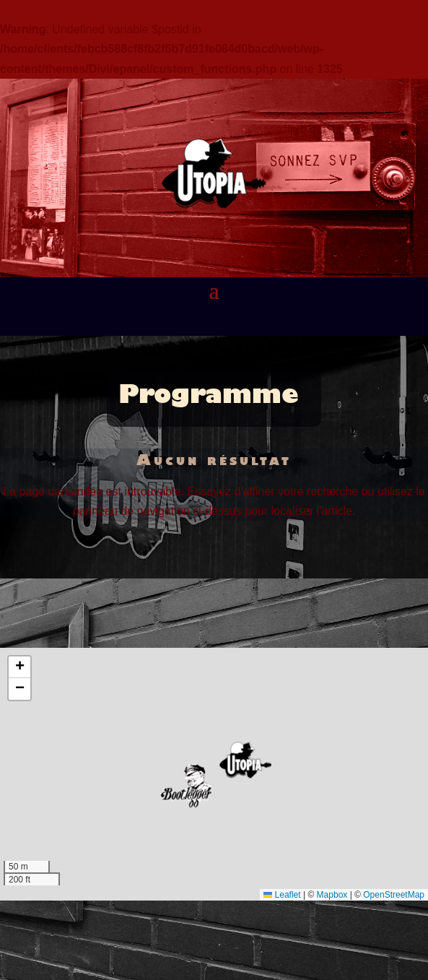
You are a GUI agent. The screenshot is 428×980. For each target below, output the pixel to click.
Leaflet (282, 895)
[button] (245, 760)
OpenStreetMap (394, 895)
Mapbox (332, 895)
